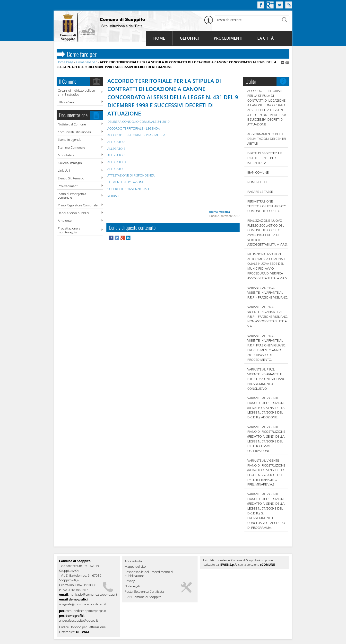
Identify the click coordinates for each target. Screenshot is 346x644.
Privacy (130, 581)
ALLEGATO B (116, 149)
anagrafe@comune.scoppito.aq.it (83, 604)
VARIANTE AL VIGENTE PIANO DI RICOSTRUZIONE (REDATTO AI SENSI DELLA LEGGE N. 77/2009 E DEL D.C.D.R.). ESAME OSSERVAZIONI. (266, 439)
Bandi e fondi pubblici (73, 213)
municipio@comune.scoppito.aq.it (93, 594)
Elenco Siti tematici (71, 178)
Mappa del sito (135, 567)
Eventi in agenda (70, 140)
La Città (265, 38)
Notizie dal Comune (72, 124)
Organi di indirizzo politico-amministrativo (77, 92)
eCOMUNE (267, 565)
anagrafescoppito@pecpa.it (78, 620)
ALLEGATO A (116, 142)
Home (159, 38)
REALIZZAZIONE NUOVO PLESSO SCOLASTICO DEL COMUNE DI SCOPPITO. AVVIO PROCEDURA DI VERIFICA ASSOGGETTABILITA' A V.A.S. (267, 232)
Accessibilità (133, 561)
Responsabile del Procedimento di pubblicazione (149, 574)
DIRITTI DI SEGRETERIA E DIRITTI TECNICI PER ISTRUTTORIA (265, 158)
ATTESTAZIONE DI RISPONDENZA (131, 175)
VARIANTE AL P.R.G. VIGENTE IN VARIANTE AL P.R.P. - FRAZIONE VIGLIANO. (268, 292)
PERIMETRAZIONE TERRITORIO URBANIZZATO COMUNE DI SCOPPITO (267, 206)
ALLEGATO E (116, 169)
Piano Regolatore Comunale (78, 205)
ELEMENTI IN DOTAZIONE (126, 182)
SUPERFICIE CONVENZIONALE (129, 189)
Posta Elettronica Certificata (144, 592)
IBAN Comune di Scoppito (143, 597)
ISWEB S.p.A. (229, 565)
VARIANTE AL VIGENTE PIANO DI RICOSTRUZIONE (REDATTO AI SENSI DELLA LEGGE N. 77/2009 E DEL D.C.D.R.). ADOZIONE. (266, 408)
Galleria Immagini (70, 163)
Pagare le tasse (260, 192)
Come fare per (86, 62)
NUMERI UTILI (257, 182)
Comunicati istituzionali (74, 132)
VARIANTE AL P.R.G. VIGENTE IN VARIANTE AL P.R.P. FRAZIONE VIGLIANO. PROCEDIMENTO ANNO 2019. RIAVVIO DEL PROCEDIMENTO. (267, 348)
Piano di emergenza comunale (72, 196)
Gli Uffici (189, 38)
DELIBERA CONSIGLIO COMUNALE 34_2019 (138, 122)
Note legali (132, 586)
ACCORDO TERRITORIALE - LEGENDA (134, 128)
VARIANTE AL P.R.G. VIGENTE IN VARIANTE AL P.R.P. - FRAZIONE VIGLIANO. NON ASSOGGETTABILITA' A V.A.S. (268, 316)
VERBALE (114, 196)
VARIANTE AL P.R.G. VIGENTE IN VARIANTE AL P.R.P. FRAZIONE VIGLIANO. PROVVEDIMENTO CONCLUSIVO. (267, 379)
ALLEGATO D (117, 162)
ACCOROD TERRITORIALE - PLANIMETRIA (136, 135)
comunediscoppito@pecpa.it (86, 611)
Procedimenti (228, 38)
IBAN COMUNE (258, 172)
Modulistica (66, 155)
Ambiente (65, 221)
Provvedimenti (68, 186)
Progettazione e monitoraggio (69, 230)
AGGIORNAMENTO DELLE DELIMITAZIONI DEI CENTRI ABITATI (267, 139)
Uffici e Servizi (68, 102)
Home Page (65, 62)
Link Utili (64, 170)
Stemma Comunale (71, 147)
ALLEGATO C (116, 155)
